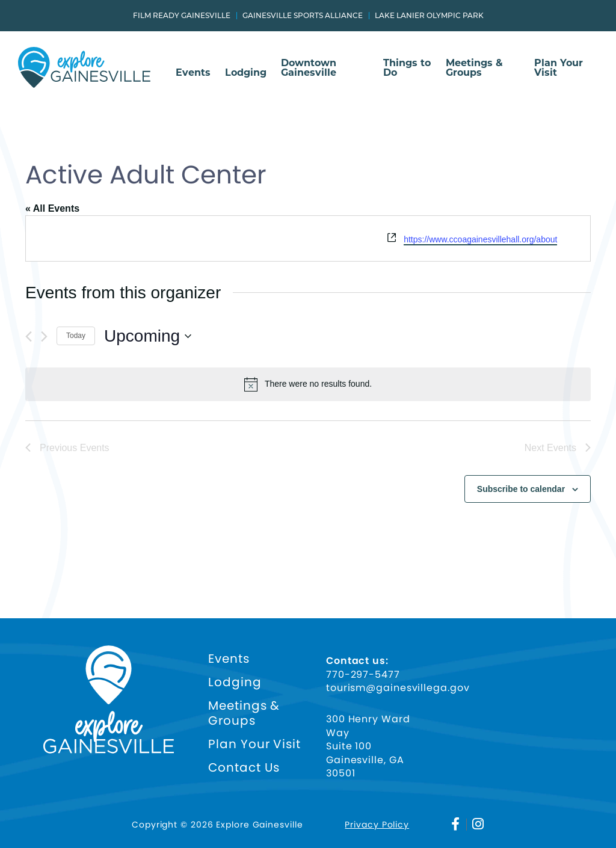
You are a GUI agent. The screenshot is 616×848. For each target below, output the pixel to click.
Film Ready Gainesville (182, 16)
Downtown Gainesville (309, 68)
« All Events (52, 208)
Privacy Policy (377, 825)
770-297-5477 (363, 675)
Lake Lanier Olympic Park (429, 16)
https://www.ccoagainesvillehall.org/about (480, 239)
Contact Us (244, 768)
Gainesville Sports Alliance (303, 16)
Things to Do (407, 68)
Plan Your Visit (559, 68)
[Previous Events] (29, 336)
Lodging (246, 73)
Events (193, 73)
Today (76, 336)
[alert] (308, 384)
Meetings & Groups (474, 68)
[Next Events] (44, 336)
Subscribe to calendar (521, 489)
